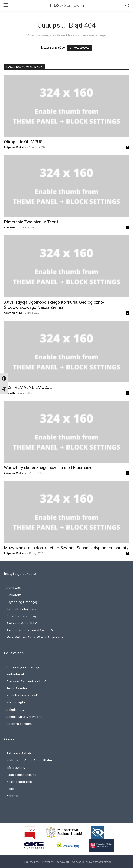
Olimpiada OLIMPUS (23, 142)
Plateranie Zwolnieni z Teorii (31, 222)
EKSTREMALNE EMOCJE (28, 387)
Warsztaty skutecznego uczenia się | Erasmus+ (48, 468)
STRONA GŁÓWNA (79, 48)
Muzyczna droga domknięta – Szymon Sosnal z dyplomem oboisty (66, 548)
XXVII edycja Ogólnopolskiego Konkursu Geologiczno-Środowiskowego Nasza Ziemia (54, 305)
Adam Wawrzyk (13, 313)
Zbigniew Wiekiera (15, 147)
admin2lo (10, 227)
